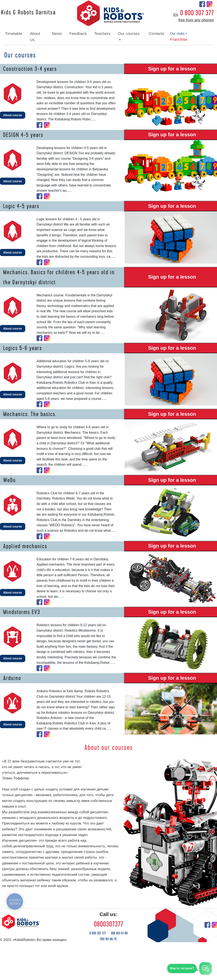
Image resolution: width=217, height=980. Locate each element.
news (57, 34)
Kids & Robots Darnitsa (28, 13)
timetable (14, 34)
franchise (179, 39)
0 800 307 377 (197, 13)
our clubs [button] (177, 34)
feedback (78, 34)
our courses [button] (129, 34)
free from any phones (196, 20)
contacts (157, 34)
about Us (35, 37)
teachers (102, 34)
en (176, 15)
